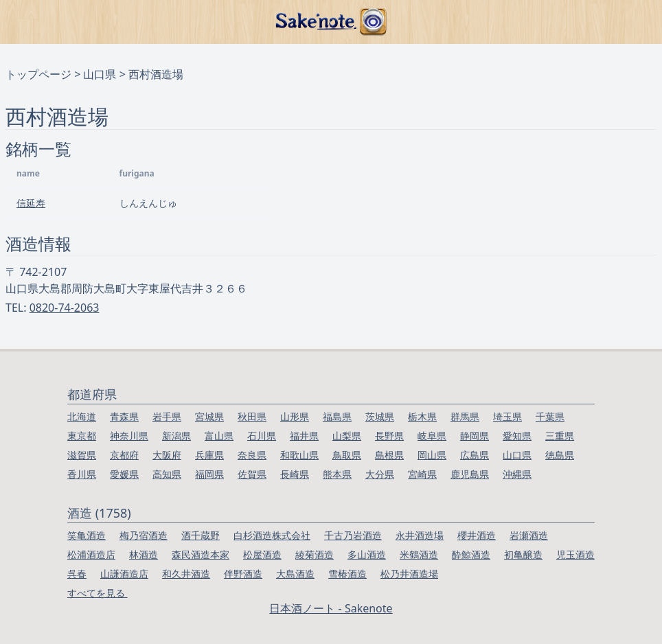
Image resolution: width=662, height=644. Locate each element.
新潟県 (176, 436)
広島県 (475, 455)
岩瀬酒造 (529, 535)
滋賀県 (82, 455)
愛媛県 (124, 474)
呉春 (77, 574)
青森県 (124, 416)
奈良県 (252, 455)
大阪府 (167, 455)
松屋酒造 (262, 554)
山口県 (100, 74)
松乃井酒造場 (409, 574)
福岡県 (209, 474)
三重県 (560, 436)
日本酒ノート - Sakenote (331, 608)
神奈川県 (129, 436)
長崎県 (295, 474)
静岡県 (475, 436)
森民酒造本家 (201, 554)
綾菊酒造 (315, 554)
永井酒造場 (420, 535)
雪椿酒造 (347, 574)
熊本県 (337, 474)
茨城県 (380, 416)
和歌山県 (299, 455)
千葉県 (550, 416)
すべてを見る (98, 593)
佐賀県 (252, 474)
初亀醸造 (523, 554)
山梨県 (347, 436)
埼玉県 (507, 416)
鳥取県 (347, 455)
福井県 (304, 436)
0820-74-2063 (65, 308)
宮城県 (209, 416)
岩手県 (167, 416)
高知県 (167, 474)
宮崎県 (422, 474)
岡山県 (432, 455)
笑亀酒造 (87, 535)
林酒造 (144, 554)
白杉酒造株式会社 (272, 535)
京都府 (124, 455)
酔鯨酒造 (471, 554)
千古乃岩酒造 (353, 535)
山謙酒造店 (124, 574)
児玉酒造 (575, 554)
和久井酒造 (186, 574)
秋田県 (252, 416)
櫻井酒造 (477, 535)
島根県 (389, 455)
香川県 (82, 474)
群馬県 (465, 416)
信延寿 (31, 203)
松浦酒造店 (91, 554)
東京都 (82, 436)
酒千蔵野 (201, 535)
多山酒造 (367, 554)
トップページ (38, 74)
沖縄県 (517, 474)
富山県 (219, 436)
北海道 (82, 416)
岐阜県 (432, 436)
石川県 (262, 436)
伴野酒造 (243, 574)
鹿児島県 (470, 474)
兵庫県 (209, 455)
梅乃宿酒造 (144, 535)
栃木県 (422, 416)
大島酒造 (295, 574)
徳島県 (560, 455)
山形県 (295, 416)
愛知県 (517, 436)
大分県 (380, 474)
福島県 (337, 416)
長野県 (389, 436)
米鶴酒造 (419, 554)
